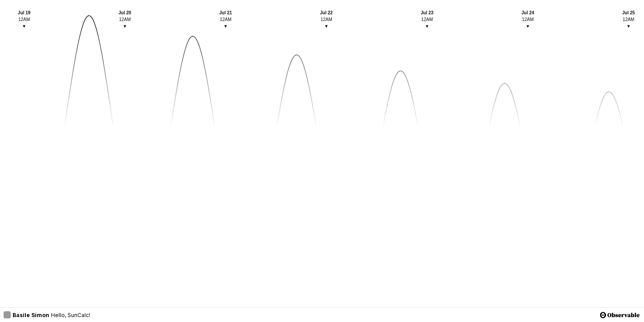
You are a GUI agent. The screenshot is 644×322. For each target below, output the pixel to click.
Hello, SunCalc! (71, 315)
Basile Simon (26, 315)
